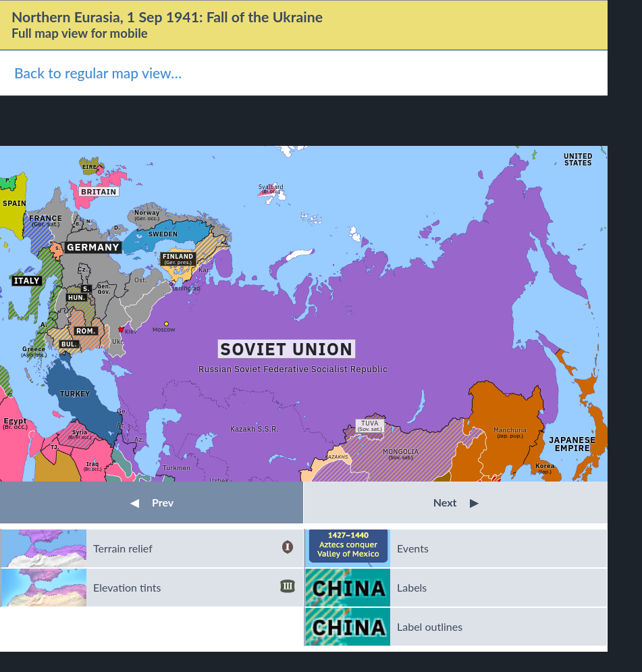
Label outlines (430, 626)
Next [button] (456, 502)
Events (413, 548)
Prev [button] (152, 502)
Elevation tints (194, 588)
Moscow (164, 329)
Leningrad (186, 288)
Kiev (131, 331)
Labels (412, 587)
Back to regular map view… (98, 73)
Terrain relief (194, 548)
